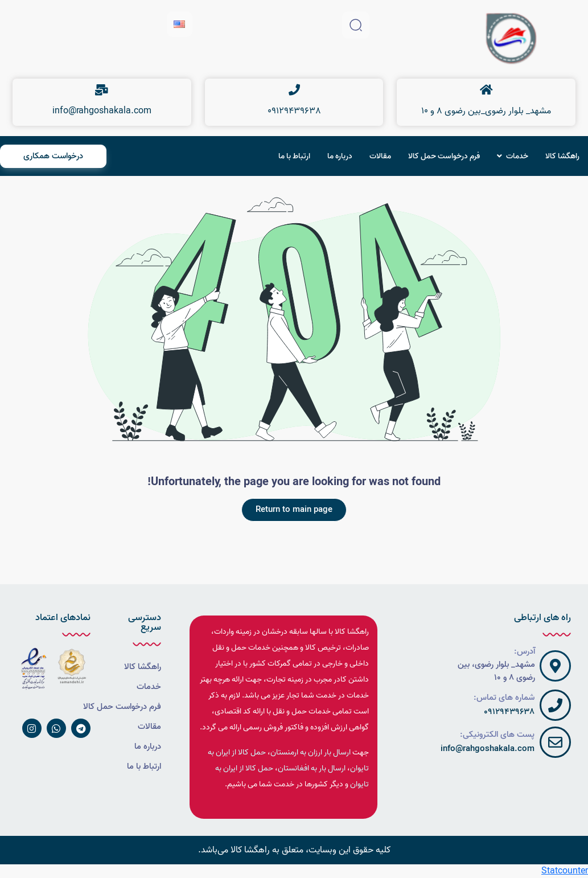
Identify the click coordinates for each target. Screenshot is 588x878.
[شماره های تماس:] (555, 705)
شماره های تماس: (504, 698)
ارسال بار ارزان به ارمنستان (311, 752)
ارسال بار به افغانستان (312, 768)
